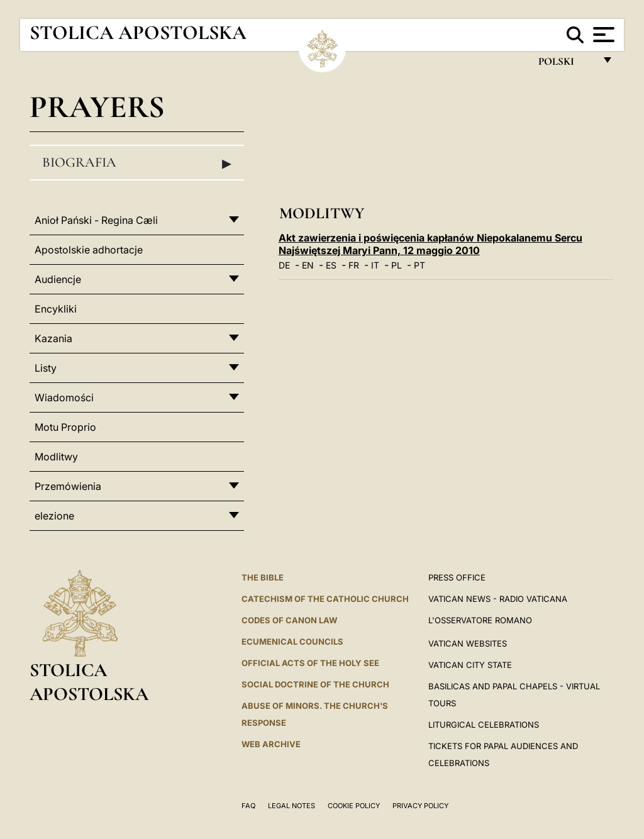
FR (354, 265)
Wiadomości (64, 397)
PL (397, 265)
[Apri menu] (602, 35)
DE (284, 265)
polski (566, 64)
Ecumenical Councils (292, 642)
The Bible (263, 577)
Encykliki (56, 309)
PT (419, 265)
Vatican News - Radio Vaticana (498, 599)
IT (375, 265)
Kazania (53, 338)
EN (308, 265)
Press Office (457, 577)
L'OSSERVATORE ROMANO (480, 620)
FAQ (248, 806)
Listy (46, 368)
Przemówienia (68, 486)
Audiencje (58, 279)
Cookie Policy (354, 806)
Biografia (137, 163)
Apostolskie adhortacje (89, 250)
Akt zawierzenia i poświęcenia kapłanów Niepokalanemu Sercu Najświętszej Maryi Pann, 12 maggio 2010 (430, 244)
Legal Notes (291, 806)
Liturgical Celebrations (484, 725)
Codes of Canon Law (289, 620)
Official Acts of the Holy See (310, 663)
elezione (54, 516)
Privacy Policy (420, 806)
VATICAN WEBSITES (468, 643)
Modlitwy (56, 457)
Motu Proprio (65, 427)
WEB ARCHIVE (271, 744)
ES (331, 265)
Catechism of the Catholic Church (325, 599)
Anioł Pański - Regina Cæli (96, 220)
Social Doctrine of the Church (315, 684)
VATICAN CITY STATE (470, 665)
